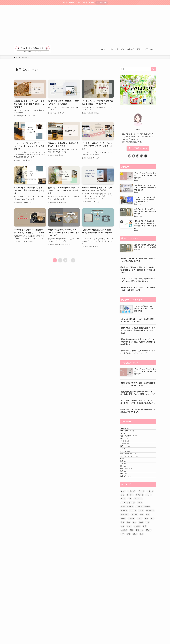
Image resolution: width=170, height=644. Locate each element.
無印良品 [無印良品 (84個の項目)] (124, 573)
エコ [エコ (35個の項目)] (122, 538)
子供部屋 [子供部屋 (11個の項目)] (131, 561)
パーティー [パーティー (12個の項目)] (138, 542)
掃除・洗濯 (129, 504)
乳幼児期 (128, 458)
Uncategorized (130, 434)
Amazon (127, 429)
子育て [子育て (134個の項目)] (140, 561)
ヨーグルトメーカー (133, 481)
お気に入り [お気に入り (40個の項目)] (132, 534)
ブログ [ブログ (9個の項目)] (140, 546)
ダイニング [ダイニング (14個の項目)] (140, 538)
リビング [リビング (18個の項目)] (133, 554)
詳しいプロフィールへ (138, 148)
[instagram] (139, 6)
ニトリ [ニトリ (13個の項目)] (123, 542)
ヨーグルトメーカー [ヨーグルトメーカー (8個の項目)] (143, 550)
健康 (127, 490)
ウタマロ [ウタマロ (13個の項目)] (150, 534)
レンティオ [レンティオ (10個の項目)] (150, 554)
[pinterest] (145, 6)
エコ (127, 467)
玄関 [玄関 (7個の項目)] (131, 573)
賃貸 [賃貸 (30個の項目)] (128, 577)
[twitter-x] (136, 6)
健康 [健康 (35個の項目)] (142, 557)
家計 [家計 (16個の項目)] (152, 561)
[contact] (151, 6)
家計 (127, 499)
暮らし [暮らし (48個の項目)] (129, 569)
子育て (127, 449)
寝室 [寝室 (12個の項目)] (134, 565)
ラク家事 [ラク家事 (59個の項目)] (124, 554)
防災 (127, 508)
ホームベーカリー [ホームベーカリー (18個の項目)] (127, 550)
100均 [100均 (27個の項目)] (123, 534)
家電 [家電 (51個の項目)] (122, 565)
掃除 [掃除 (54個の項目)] (148, 565)
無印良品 (128, 518)
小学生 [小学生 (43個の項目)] (141, 565)
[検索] (154, 6)
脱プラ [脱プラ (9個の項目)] (149, 573)
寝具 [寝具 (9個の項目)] (128, 565)
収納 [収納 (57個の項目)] (148, 557)
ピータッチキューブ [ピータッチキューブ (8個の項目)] (128, 546)
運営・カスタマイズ (132, 444)
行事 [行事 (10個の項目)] (122, 577)
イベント (129, 453)
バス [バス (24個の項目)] (130, 542)
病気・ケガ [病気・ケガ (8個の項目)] (140, 573)
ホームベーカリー (132, 476)
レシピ (128, 485)
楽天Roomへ (101, 2)
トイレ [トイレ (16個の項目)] (149, 538)
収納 (127, 495)
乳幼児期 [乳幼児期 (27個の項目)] (134, 557)
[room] (142, 6)
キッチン (129, 472)
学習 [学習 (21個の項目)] (146, 561)
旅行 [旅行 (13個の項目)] (122, 569)
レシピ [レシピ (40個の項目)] (141, 554)
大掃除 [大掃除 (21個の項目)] (123, 561)
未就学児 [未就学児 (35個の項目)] (137, 569)
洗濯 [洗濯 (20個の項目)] (145, 569)
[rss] (148, 6)
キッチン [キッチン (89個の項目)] (130, 538)
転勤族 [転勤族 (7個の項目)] (135, 577)
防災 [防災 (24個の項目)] (142, 577)
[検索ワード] (138, 69)
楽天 (126, 513)
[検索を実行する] (153, 69)
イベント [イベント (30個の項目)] (141, 534)
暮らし (128, 463)
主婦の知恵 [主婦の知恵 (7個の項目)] (125, 557)
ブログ (127, 439)
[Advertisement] (85, 25)
